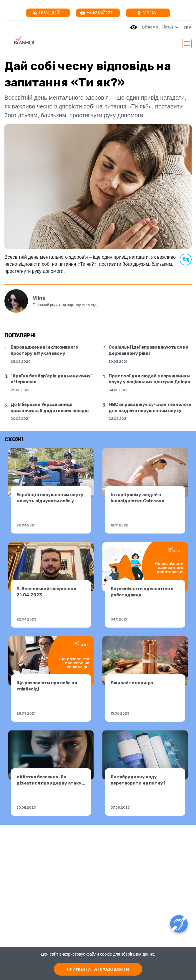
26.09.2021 (26, 713)
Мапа (147, 13)
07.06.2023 (120, 807)
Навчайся (96, 13)
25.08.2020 (21, 390)
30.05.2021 (118, 361)
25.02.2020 (21, 361)
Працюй (46, 13)
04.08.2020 (119, 390)
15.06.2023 (120, 713)
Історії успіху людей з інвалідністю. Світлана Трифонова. (137, 501)
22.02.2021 (118, 418)
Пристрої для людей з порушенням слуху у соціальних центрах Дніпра (149, 379)
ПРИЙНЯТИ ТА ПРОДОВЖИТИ (98, 969)
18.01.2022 (119, 525)
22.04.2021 (26, 525)
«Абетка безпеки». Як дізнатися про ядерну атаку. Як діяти (50, 783)
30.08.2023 (26, 807)
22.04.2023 (26, 619)
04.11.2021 (119, 619)
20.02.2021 (20, 418)
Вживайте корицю (132, 683)
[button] (186, 27)
